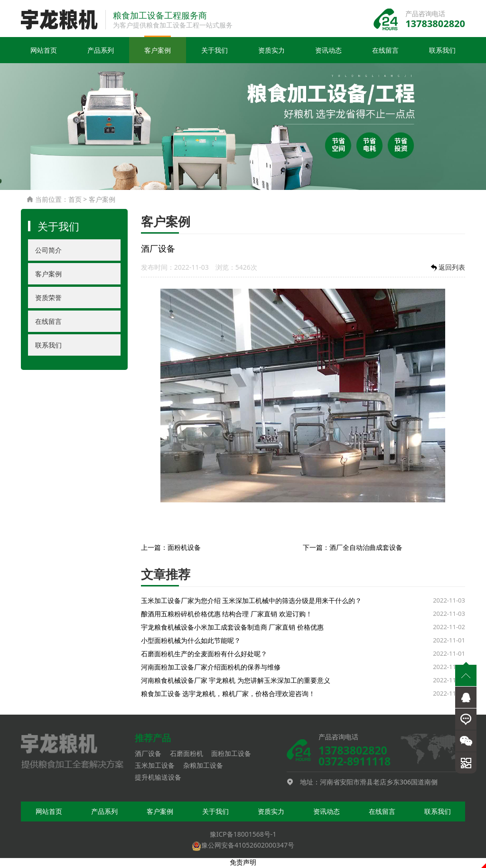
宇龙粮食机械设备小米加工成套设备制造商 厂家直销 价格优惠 (232, 628)
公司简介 (48, 251)
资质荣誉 (48, 299)
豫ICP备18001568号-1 (243, 835)
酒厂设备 (148, 754)
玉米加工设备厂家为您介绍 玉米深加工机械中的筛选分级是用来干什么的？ (252, 601)
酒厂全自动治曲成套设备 (366, 548)
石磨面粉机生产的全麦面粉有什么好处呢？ (204, 655)
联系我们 (442, 52)
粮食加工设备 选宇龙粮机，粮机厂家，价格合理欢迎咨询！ (228, 694)
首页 (75, 201)
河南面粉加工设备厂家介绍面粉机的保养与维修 (211, 668)
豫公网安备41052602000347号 (243, 846)
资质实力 (271, 52)
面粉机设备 (184, 548)
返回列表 (447, 269)
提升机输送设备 (158, 778)
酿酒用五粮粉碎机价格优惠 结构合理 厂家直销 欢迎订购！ (227, 615)
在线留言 (385, 52)
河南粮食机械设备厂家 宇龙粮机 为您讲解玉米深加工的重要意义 (236, 681)
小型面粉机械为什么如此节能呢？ (191, 641)
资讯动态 (328, 52)
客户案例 (158, 52)
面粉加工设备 (231, 754)
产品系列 (101, 52)
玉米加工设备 (155, 767)
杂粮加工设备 (203, 767)
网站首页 (44, 52)
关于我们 (215, 52)
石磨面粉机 (187, 754)
